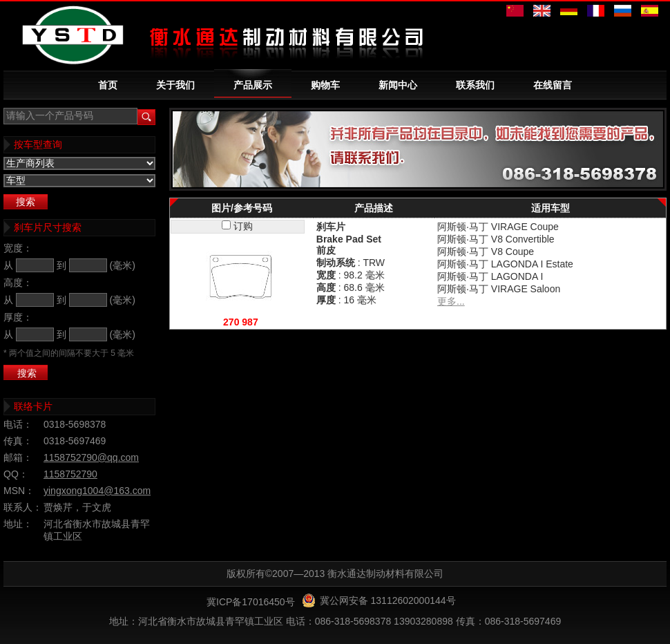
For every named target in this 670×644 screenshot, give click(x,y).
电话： (18, 424)
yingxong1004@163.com (97, 491)
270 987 (241, 322)
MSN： (19, 491)
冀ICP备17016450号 (251, 602)
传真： (18, 441)
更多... (451, 301)
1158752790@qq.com (91, 457)
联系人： (23, 507)
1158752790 (70, 474)
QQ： (16, 474)
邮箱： (18, 457)
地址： (18, 524)
